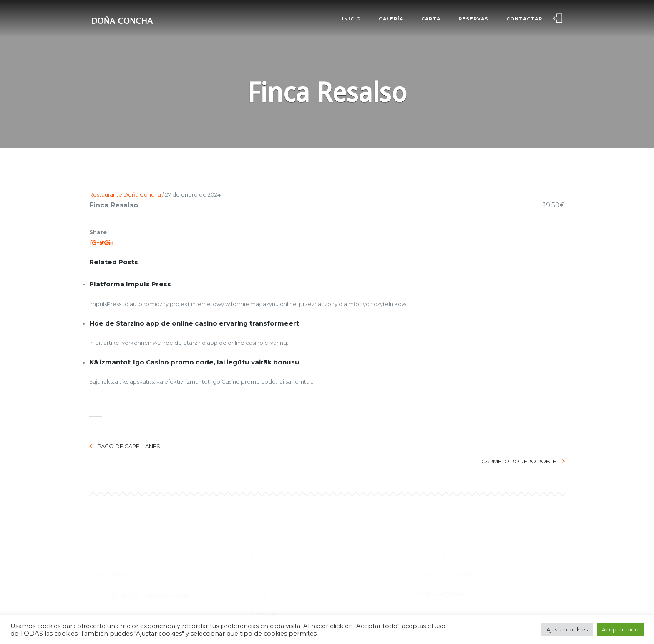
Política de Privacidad (444, 556)
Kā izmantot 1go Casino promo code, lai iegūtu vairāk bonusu (194, 362)
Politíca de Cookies (441, 575)
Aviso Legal (430, 537)
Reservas (473, 19)
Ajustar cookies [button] (567, 629)
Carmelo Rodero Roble (523, 446)
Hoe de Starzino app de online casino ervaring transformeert (194, 323)
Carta (430, 19)
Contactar (523, 19)
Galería (390, 19)
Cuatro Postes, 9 (111, 556)
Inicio (351, 19)
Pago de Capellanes (125, 446)
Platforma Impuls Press (130, 284)
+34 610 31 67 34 (120, 577)
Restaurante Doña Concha (125, 194)
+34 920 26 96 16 (167, 577)
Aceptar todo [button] (620, 629)
